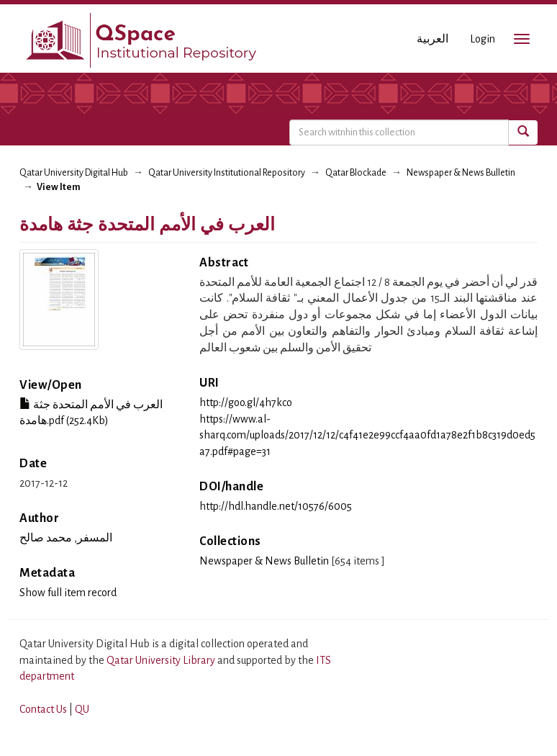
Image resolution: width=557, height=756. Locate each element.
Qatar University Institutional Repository (227, 173)
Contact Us (43, 709)
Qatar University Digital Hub (74, 173)
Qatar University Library (162, 660)
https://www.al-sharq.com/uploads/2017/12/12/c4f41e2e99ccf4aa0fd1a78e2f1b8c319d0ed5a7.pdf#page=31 (367, 436)
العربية (433, 39)
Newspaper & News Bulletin (461, 173)
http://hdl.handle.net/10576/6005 (276, 506)
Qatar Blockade (356, 173)
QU (82, 709)
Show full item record (68, 593)
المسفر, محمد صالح (66, 538)
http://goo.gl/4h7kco (246, 402)
